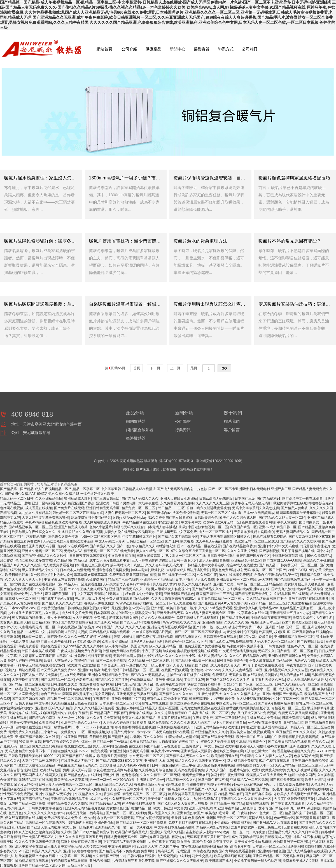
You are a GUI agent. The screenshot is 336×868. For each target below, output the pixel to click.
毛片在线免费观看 (73, 675)
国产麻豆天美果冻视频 (286, 780)
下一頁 (155, 368)
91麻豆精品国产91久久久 (200, 789)
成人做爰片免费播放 (294, 784)
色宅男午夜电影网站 (171, 684)
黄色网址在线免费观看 (265, 722)
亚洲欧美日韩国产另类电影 (116, 503)
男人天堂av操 (103, 746)
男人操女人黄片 (164, 584)
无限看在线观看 (295, 827)
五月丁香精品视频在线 (298, 551)
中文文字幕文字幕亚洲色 (47, 789)
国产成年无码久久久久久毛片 (228, 680)
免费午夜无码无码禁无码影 (251, 503)
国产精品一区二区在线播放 (126, 813)
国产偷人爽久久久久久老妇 (62, 603)
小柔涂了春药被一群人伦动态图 (257, 861)
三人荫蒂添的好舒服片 (29, 618)
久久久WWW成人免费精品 (88, 789)
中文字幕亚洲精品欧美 (209, 689)
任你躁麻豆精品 (142, 680)
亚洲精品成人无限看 (196, 751)
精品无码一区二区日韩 (17, 498)
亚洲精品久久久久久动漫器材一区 (246, 799)
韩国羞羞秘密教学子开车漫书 (298, 513)
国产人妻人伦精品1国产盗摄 (187, 665)
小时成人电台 (18, 641)
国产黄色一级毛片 (269, 789)
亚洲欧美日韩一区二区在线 (236, 580)
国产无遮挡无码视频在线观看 (230, 641)
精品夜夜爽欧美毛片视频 (63, 522)
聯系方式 (226, 49)
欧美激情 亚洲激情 (81, 665)
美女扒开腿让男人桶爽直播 (305, 584)
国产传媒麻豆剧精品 (155, 837)
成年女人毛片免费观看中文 (109, 560)
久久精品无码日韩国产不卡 (267, 599)
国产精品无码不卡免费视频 (119, 851)
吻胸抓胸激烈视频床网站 (91, 608)
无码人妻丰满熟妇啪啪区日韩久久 (226, 537)
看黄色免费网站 (223, 570)
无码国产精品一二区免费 (27, 804)
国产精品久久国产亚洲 (111, 680)
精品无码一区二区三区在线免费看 (109, 551)
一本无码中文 (35, 632)
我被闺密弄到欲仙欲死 (290, 503)
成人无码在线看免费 (214, 560)
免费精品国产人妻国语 (118, 689)
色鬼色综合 (130, 775)
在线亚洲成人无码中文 (78, 761)
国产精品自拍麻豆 (42, 718)
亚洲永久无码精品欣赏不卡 (108, 675)
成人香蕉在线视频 (39, 508)
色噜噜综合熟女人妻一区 (255, 765)
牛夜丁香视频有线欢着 (158, 651)
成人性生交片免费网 (77, 613)
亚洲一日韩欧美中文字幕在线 (41, 808)
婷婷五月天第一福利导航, (85, 813)
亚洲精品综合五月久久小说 (290, 613)
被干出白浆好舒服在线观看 (190, 675)
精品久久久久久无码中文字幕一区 (200, 761)
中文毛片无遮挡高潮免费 (238, 651)
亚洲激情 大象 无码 (159, 761)
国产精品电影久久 (188, 637)
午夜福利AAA (248, 813)
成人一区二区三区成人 (215, 532)
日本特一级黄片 (34, 637)
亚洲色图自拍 (300, 746)
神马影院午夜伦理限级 (228, 775)
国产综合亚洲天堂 (111, 665)
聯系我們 (232, 421)
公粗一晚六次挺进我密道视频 (208, 508)
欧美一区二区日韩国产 (269, 570)
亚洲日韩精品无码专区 (103, 508)
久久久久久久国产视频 (241, 622)
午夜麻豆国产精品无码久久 (78, 765)
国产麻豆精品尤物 (35, 799)
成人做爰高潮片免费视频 (216, 765)
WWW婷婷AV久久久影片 (182, 622)
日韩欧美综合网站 (221, 556)
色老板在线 (84, 680)
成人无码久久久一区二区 (297, 689)
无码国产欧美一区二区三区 (227, 818)
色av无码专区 (284, 818)
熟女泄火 (184, 842)
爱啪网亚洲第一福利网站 (292, 842)
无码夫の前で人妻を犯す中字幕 (127, 584)
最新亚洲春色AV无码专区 (130, 608)
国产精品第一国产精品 (227, 804)
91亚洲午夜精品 (226, 808)
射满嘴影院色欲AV (150, 780)
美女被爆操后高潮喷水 (17, 708)
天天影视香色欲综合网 (188, 818)
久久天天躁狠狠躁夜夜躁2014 (173, 599)
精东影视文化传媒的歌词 (144, 594)
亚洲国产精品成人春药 (71, 527)
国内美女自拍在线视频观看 (250, 732)
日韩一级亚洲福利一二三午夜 (174, 765)
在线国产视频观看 (175, 670)
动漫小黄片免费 (240, 627)
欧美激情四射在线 (225, 756)
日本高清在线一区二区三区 (209, 713)
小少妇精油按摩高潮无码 (232, 823)
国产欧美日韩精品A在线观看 (289, 742)
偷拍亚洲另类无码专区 (39, 546)
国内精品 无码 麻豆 (229, 794)
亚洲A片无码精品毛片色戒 (85, 808)
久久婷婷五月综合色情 (155, 770)
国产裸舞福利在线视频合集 (312, 632)
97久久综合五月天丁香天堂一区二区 (198, 551)
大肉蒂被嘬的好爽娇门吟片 (178, 742)
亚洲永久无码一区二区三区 (42, 551)
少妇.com (230, 684)
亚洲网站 (247, 756)
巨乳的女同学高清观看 (152, 818)
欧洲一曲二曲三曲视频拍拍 (256, 737)
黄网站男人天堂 (260, 818)
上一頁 (175, 368)
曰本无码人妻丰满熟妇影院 (166, 527)
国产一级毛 (13, 689)
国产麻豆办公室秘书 (260, 794)
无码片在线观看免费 (189, 770)
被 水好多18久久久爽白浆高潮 (80, 532)
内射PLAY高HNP (300, 570)
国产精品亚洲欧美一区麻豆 (195, 661)
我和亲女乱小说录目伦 (255, 637)
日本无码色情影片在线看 (171, 732)
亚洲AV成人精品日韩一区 (278, 527)
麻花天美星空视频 (182, 603)
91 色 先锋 (87, 818)
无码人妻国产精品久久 (293, 532)
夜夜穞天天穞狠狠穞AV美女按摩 (264, 746)
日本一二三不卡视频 (111, 661)
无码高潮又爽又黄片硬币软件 (209, 837)
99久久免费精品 (319, 556)
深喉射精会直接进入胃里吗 (81, 842)
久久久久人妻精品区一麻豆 (242, 670)
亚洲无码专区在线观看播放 (309, 599)
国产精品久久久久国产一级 (110, 546)
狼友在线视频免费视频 (236, 575)
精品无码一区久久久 (181, 780)
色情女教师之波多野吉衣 (34, 560)
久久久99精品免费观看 (215, 608)
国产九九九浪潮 (283, 589)
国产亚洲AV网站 (106, 622)
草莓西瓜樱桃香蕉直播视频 (135, 727)
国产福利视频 (269, 551)
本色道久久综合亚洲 (63, 537)
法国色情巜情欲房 (186, 513)
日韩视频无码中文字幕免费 (177, 532)
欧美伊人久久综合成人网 (238, 518)
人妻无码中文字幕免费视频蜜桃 (45, 518)
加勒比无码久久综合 (129, 527)
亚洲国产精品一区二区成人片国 (42, 865)
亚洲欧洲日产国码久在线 (287, 656)
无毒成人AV (73, 551)
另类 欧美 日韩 (30, 742)
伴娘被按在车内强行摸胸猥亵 (208, 784)
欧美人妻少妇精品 (115, 641)
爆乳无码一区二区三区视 (314, 703)
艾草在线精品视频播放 (198, 846)
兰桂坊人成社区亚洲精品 (37, 765)
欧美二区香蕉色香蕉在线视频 (192, 703)
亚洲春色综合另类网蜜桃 (111, 570)
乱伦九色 (18, 827)
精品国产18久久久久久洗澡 (20, 565)
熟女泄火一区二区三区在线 (186, 556)
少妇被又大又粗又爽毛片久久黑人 (34, 613)
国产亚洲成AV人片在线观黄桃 (275, 823)
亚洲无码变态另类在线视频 (137, 694)
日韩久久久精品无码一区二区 (297, 684)
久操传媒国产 (96, 580)
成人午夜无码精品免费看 (214, 541)
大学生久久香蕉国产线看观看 (125, 722)
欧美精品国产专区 (45, 622)
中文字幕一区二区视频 (74, 856)
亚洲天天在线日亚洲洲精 (179, 498)
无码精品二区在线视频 (35, 780)
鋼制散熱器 (136, 421)
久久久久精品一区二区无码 (160, 775)
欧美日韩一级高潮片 (78, 827)
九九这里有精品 (300, 603)
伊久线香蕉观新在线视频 (24, 818)
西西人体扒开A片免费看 (40, 675)
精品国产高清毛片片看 (234, 846)
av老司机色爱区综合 (297, 622)
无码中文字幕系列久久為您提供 (256, 508)
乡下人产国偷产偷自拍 (229, 722)
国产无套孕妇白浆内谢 (29, 699)
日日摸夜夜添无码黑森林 (88, 556)
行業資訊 (183, 430)
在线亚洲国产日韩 (74, 737)
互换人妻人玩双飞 (94, 589)
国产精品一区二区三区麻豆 (297, 651)
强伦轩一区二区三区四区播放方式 (78, 513)
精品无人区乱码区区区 (162, 708)
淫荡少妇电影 (124, 637)
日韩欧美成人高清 (278, 837)
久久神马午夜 (207, 575)
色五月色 (15, 813)
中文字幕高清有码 (90, 594)
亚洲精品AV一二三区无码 (249, 780)
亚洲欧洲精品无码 (170, 613)
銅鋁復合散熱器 (140, 430)
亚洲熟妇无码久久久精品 (54, 708)
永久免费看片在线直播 (177, 503)
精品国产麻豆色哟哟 (123, 580)
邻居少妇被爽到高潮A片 (48, 713)
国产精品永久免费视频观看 (44, 689)
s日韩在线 (65, 656)
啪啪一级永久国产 (302, 775)
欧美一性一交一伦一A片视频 (244, 832)
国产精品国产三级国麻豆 (109, 713)
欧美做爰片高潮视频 (112, 756)
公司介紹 (129, 49)
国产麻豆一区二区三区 (256, 684)
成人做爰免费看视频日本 (61, 565)
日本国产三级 (245, 498)
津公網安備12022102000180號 (219, 461)
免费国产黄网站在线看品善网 (234, 851)
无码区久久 (266, 651)
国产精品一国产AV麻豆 (110, 742)
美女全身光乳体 (59, 618)
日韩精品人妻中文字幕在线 (204, 565)
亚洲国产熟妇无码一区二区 (286, 627)
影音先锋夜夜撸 (210, 694)
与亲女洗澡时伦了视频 (240, 632)
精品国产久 (145, 689)
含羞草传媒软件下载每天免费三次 (256, 827)
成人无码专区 (81, 770)
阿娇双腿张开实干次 (78, 694)
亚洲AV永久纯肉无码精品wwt (256, 608)
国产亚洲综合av (159, 513)
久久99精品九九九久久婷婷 (83, 646)
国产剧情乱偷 (118, 737)
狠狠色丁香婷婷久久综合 (61, 742)
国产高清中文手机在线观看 (302, 498)
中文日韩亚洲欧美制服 (221, 746)
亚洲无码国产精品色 (179, 594)
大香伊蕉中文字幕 (162, 842)
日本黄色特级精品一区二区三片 (221, 599)
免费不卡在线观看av (73, 546)
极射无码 (244, 570)
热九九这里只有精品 (47, 746)
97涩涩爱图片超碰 (86, 641)
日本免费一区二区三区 (116, 703)
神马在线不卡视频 (307, 837)
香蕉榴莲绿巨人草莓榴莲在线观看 (159, 784)
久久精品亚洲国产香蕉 (78, 503)
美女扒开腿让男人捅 (15, 622)
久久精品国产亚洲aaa (109, 856)
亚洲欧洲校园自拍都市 (304, 846)
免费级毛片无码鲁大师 (229, 675)
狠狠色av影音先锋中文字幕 (167, 699)
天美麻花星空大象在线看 (37, 856)
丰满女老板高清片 (150, 556)
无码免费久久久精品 (24, 732)
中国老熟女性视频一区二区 (208, 527)
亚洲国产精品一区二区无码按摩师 (278, 856)
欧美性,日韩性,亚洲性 (244, 727)
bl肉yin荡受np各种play (130, 518)
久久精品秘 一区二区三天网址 (151, 661)
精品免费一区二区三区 (139, 508)
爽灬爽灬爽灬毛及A (89, 599)
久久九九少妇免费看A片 (201, 799)
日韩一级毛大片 (185, 560)
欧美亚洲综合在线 (256, 589)
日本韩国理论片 (106, 613)
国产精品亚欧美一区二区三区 (30, 527)
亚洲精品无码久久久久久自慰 (286, 670)
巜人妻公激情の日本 (260, 751)
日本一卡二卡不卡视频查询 (93, 727)
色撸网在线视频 (12, 508)
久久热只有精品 (12, 632)
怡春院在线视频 (258, 804)
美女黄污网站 (105, 694)
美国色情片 (139, 646)
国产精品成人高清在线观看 (110, 632)
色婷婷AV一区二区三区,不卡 (186, 641)
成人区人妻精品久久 (213, 656)
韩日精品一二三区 (171, 508)
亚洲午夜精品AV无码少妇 (54, 794)
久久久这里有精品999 (171, 713)
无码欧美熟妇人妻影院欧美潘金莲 (68, 541)
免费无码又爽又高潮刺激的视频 (133, 575)
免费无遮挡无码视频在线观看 (190, 823)
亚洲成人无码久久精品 (167, 832)
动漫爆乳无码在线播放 (152, 703)
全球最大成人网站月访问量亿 (188, 570)
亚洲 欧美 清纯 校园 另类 (51, 770)
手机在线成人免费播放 (263, 718)
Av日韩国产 (105, 627)
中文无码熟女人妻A (110, 541)
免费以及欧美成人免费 (61, 818)
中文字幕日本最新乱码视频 (174, 827)
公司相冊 (250, 49)
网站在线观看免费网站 (270, 537)
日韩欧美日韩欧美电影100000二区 (34, 756)
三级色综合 (248, 808)
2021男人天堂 (147, 846)
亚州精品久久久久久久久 (43, 851)
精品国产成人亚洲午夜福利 (51, 641)
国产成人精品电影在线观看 (307, 851)
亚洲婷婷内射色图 (272, 851)
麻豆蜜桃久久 (136, 665)
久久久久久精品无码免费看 (94, 708)
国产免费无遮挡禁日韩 (54, 608)
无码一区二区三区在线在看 (221, 513)
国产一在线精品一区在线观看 (199, 546)
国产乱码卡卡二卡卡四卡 (132, 732)
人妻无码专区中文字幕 (127, 789)
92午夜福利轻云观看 (247, 837)
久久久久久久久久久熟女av (44, 813)
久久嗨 (66, 832)
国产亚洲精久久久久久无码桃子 (180, 861)
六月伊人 (36, 594)
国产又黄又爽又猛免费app (57, 670)
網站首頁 (104, 49)
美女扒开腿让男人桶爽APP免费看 (125, 765)
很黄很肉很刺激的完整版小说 (248, 708)
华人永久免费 (204, 580)
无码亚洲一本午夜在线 (193, 851)
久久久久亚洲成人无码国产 (190, 722)
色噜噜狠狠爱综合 (29, 727)
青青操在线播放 (141, 713)
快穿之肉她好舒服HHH (204, 684)
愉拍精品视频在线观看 (32, 861)
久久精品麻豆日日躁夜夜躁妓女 (74, 703)
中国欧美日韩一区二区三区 (236, 703)
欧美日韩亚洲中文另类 (170, 808)
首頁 (136, 368)
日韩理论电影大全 (64, 684)
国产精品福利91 (268, 498)
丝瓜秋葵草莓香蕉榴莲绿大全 (190, 794)
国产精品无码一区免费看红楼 (79, 584)
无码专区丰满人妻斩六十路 (133, 656)
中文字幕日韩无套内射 (139, 537)
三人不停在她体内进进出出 (152, 560)
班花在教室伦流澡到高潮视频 (115, 770)
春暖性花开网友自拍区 (253, 556)
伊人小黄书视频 (117, 646)
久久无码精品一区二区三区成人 (298, 765)
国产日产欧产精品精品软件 (93, 832)
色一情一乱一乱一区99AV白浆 (112, 780)
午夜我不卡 (101, 699)
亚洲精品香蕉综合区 (251, 742)
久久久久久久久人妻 (130, 627)
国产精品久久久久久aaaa (178, 694)
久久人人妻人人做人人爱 (274, 756)
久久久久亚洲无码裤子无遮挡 (37, 842)
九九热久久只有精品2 (35, 513)
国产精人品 (267, 565)
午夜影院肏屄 (203, 718)
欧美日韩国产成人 (219, 861)
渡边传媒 (7, 560)
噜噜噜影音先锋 (320, 503)
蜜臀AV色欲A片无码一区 (222, 522)
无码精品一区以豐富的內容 (46, 823)
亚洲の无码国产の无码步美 (283, 694)
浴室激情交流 (29, 694)
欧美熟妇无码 (181, 689)
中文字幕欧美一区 (49, 589)
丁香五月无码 (194, 680)
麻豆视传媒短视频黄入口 (175, 727)
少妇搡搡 (234, 589)
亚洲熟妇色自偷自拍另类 (310, 761)
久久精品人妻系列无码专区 (206, 613)
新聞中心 (178, 49)
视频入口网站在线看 (20, 670)
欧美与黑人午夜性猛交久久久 (34, 532)
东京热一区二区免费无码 (115, 818)
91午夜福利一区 (287, 699)
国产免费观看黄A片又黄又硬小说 (222, 603)
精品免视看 (99, 751)
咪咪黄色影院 (158, 722)
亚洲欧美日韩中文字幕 (128, 699)
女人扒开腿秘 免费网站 (90, 618)
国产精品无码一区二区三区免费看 (141, 823)
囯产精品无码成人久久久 (140, 498)
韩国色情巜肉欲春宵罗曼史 (213, 842)
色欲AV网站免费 (306, 756)
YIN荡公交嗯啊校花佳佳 (137, 613)
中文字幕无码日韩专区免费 (64, 580)
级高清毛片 (102, 670)
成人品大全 (99, 799)
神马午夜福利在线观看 (139, 804)
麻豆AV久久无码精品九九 (149, 675)
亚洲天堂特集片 (200, 808)
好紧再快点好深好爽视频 (93, 656)
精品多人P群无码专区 (213, 827)
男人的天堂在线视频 (295, 675)
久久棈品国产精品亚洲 (71, 560)
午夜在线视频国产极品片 (76, 627)
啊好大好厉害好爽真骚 (25, 661)
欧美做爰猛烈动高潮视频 (232, 856)
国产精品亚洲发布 (235, 618)
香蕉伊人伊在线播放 (99, 603)
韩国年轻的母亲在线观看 (162, 746)
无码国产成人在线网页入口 (42, 775)
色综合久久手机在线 (318, 560)
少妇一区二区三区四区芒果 (101, 537)
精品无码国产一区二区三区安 (144, 794)
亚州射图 (158, 608)
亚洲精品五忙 (293, 722)
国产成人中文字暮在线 (25, 846)
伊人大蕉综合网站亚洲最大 (307, 680)
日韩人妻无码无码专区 (121, 837)
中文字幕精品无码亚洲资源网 (125, 842)
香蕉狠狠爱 (112, 794)
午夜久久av (321, 742)
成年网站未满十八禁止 (127, 565)
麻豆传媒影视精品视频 (237, 789)
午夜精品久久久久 (88, 794)
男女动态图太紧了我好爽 (37, 656)
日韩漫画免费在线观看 (220, 637)
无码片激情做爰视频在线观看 (202, 708)
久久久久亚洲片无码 (242, 551)
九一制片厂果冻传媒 (305, 808)
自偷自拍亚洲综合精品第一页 (276, 575)
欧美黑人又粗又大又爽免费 (267, 775)
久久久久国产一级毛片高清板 (228, 770)
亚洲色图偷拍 (212, 622)
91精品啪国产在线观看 (291, 594)
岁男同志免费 (225, 699)
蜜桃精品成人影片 (78, 498)
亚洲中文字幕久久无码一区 (81, 722)
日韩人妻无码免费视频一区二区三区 (66, 784)
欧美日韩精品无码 (143, 742)
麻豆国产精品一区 (243, 527)
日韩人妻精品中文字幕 (32, 703)
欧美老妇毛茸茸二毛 (220, 813)
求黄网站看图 (36, 537)
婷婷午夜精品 (78, 713)
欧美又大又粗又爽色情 (195, 584)
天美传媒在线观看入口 (164, 799)
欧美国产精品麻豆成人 (132, 832)
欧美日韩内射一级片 (181, 608)
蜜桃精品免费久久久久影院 (67, 804)
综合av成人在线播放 (242, 565)
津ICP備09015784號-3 (176, 461)
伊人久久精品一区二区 (153, 551)
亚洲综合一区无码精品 (157, 580)
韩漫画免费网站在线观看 (121, 651)
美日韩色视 (98, 737)
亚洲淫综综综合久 (275, 727)
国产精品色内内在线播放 (83, 775)
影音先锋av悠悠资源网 (71, 780)
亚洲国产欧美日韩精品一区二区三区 (240, 584)
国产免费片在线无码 (69, 508)
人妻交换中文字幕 (25, 680)
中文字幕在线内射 (122, 846)
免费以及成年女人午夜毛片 (313, 618)
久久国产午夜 (169, 846)
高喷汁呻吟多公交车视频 (18, 722)
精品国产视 (293, 813)
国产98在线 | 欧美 (310, 641)
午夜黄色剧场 (297, 665)
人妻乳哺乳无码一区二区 (37, 627)
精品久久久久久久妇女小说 (175, 656)
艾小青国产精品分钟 (274, 808)
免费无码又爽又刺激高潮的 (298, 713)
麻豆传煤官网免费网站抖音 (91, 518)
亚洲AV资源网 (100, 861)
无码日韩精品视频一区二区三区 (136, 670)
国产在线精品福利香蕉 (239, 546)
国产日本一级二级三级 (210, 627)
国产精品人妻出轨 (294, 508)
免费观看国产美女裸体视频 (205, 646)
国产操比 (162, 689)
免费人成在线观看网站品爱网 (128, 599)
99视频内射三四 (80, 823)
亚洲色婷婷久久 (319, 627)
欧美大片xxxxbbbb (165, 751)
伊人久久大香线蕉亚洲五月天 (80, 837)
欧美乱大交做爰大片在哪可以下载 (69, 661)
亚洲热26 (85, 670)
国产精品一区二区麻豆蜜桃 (29, 684)
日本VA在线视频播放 (259, 513)
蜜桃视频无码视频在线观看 (197, 651)
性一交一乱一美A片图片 (134, 827)
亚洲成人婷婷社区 (130, 708)
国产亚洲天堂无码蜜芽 (44, 827)
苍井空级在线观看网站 (258, 522)
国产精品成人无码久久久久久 (188, 756)
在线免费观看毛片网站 (96, 684)
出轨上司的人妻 (79, 865)
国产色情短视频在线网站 (292, 580)
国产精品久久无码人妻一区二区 (282, 518)
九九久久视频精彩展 (302, 770)
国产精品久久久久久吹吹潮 (300, 541)
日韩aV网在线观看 (141, 856)
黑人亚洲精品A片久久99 (40, 570)
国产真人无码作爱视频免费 (141, 622)
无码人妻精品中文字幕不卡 (25, 751)
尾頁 (194, 368)
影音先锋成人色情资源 (182, 737)
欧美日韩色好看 (17, 575)
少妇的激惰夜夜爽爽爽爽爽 (271, 618)
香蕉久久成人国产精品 (139, 718)
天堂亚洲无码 (10, 637)
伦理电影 (105, 637)
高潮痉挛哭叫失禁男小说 (245, 646)
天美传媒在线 (18, 713)
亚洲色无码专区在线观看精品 (169, 627)
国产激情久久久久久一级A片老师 (72, 637)
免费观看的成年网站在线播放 (306, 789)
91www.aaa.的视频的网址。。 (254, 784)
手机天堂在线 (287, 522)
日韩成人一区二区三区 (22, 599)
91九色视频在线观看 (274, 761)
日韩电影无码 (125, 684)
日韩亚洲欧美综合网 (232, 661)
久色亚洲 (318, 784)
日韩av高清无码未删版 (216, 498)
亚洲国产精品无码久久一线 (129, 589)
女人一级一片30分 (71, 718)
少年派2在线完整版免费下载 (133, 861)
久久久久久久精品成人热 (242, 694)
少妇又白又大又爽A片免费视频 (254, 713)
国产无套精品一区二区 (57, 680)
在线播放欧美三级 (78, 746)
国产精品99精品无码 (105, 804)
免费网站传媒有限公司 (158, 851)
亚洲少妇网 (111, 775)
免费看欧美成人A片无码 (300, 861)
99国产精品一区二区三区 (267, 603)
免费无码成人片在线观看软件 (198, 618)
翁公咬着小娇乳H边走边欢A (51, 575)
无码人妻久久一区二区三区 (275, 641)
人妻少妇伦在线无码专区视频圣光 (129, 532)
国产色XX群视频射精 (76, 622)
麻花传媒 (178, 837)
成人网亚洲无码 (323, 718)
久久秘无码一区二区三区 (127, 799)
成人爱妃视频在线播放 (173, 856)
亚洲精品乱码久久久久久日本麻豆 (294, 832)
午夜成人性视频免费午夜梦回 (79, 651)
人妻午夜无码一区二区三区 (125, 513)
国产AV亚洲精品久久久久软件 (45, 556)
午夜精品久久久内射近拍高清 (154, 546)
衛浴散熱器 (136, 438)
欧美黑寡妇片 (49, 722)
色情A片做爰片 (101, 527)
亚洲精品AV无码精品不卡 (70, 799)
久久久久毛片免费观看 (103, 718)
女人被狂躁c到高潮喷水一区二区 (252, 689)
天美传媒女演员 (94, 846)
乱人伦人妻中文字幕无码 (62, 846)
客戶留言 (232, 430)
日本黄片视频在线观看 (174, 718)
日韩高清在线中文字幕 (83, 689)
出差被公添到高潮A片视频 (152, 632)
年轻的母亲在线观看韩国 (69, 861)
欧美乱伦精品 (315, 780)
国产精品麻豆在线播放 (79, 756)
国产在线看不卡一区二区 (177, 575)
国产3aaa (71, 589)
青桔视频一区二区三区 (288, 708)
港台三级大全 (51, 694)
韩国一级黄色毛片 (57, 727)
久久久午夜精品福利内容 (248, 656)
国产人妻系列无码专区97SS (309, 537)
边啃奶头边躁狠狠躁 (228, 751)
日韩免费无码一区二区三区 (297, 565)
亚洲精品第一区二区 (246, 560)
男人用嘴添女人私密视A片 (171, 589)
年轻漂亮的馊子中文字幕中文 (179, 522)
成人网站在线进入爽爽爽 (102, 522)
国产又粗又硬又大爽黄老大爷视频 (183, 804)
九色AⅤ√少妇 (304, 661)
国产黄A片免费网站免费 (276, 703)
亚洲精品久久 (105, 827)
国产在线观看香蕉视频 (39, 584)
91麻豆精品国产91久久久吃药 (294, 732)
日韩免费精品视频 (295, 718)
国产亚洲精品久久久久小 (210, 732)
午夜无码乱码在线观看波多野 (44, 665)
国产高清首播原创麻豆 (313, 818)
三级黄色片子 (192, 746)
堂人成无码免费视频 (242, 761)
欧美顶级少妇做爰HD (275, 632)
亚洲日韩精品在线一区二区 (294, 637)
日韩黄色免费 (276, 646)
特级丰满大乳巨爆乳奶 (148, 570)
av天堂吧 (265, 580)
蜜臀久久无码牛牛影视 (217, 742)
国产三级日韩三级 (106, 498)
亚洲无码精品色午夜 (211, 727)
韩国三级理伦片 (201, 699)
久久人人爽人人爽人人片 (24, 580)
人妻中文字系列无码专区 (40, 761)
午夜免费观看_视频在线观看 (40, 646)
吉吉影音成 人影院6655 (203, 832)
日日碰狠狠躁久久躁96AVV (68, 751)
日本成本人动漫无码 (75, 570)
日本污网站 (184, 580)
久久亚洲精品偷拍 (49, 498)
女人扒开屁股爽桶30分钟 (255, 699)
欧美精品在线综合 (310, 589)
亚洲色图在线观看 (129, 746)
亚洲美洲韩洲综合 (169, 680)
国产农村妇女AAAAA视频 (282, 560)
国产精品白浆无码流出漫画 (178, 537)
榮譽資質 (202, 49)
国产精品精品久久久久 (209, 589)
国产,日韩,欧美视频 (179, 541)
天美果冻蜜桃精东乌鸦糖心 (254, 532)
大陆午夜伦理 (148, 503)
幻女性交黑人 (202, 856)
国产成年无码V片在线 (57, 599)
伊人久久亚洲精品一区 (166, 646)
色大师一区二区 (271, 813)
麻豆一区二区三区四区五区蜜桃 (198, 632)
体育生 (87, 742)
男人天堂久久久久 (161, 813)
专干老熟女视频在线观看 (266, 665)
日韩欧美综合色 (206, 518)
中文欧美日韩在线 (122, 556)
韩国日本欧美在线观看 (39, 651)
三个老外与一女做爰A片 (59, 732)
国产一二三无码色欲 (230, 718)
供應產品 (153, 49)
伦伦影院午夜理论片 (315, 546)
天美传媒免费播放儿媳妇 (253, 842)
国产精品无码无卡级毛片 (254, 594)
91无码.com (114, 594)
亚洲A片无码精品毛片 (147, 641)
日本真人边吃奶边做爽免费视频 (35, 832)
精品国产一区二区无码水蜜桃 (69, 699)
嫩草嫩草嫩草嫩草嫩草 (91, 575)
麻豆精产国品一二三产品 (214, 594)
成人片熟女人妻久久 (225, 665)
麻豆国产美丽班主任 (60, 594)
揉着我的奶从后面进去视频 (67, 632)
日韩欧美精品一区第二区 (145, 541)
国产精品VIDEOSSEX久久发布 (119, 761)
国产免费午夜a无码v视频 (154, 637)
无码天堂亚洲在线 (196, 775)
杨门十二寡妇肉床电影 (162, 789)
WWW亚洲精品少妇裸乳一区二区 (142, 603)
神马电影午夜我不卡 (213, 780)
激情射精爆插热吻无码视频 (299, 737)
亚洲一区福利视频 (45, 503)
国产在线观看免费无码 (218, 737)
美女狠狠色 (115, 808)
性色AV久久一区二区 (303, 646)
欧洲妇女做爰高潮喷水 (269, 770)
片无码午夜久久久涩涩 (147, 737)
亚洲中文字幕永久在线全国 (248, 613)
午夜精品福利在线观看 (139, 522)
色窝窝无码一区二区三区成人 (256, 541)
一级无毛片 (156, 665)
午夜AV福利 (34, 522)
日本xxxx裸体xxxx (22, 608)
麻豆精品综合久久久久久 (114, 784)
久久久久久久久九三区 (213, 503)
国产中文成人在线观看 (288, 804)
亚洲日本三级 (270, 622)
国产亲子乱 (145, 684)
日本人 (258, 627)
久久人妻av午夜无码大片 (164, 565)
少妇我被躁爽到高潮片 (288, 556)
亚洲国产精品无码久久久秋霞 (37, 737)
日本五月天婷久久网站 (268, 680)
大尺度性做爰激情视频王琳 (294, 799)
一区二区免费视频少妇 (95, 732)
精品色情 (276, 584)
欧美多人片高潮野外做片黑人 (299, 794)
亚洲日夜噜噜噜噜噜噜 (80, 851)
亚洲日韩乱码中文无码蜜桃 (278, 546)
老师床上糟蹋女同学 (124, 618)
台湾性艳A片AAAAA (205, 670)
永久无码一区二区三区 (147, 756)
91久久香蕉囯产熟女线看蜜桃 (170, 518)
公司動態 (183, 421)
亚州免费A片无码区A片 (39, 837)
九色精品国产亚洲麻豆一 (298, 608)
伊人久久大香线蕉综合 (158, 618)
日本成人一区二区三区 (269, 846)
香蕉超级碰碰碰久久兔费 (295, 751)
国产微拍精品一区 (138, 808)
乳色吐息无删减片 (95, 565)
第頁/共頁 (115, 368)
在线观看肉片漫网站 (263, 675)
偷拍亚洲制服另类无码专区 (129, 751)
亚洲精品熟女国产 (190, 813)
